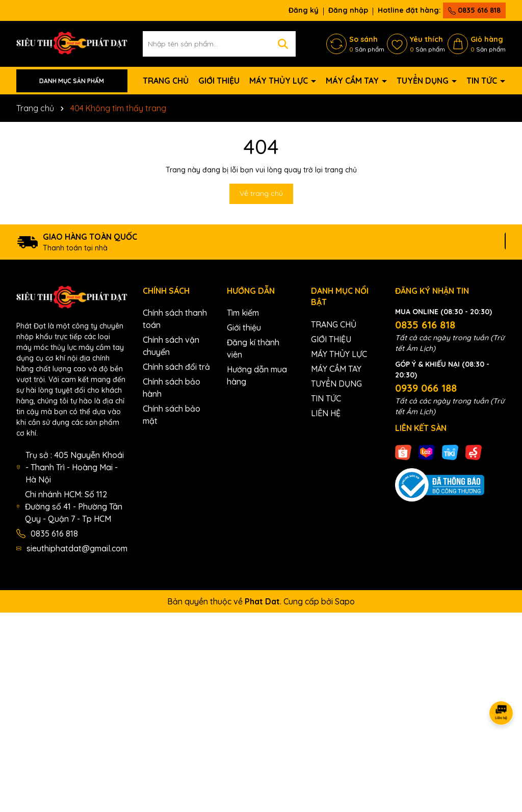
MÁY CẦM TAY (353, 81)
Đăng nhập (348, 10)
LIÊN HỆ (326, 413)
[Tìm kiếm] (283, 44)
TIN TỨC (483, 81)
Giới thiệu (244, 327)
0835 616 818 (474, 10)
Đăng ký (304, 10)
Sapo (345, 601)
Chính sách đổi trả (176, 367)
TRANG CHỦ (166, 81)
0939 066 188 (426, 388)
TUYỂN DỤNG (424, 81)
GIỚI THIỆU (219, 81)
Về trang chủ (261, 193)
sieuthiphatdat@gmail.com (77, 548)
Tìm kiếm (243, 313)
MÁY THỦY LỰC (280, 81)
